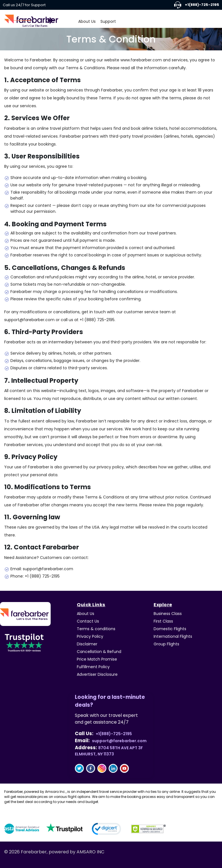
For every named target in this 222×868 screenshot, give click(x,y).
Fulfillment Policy (93, 667)
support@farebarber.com (119, 741)
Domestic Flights (170, 629)
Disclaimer (87, 644)
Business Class (168, 614)
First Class (163, 621)
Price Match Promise (97, 659)
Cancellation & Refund (99, 652)
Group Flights (166, 644)
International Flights (173, 636)
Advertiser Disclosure (97, 674)
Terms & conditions (96, 629)
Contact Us (88, 621)
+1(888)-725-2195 (197, 5)
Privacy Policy (90, 636)
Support (108, 21)
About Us (87, 21)
